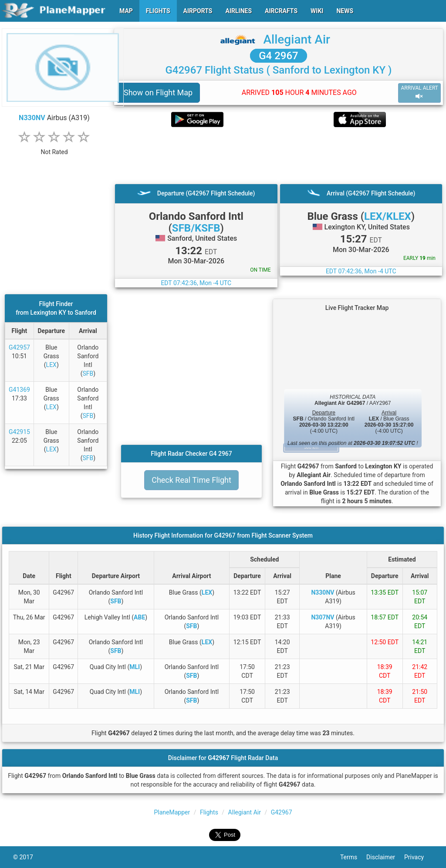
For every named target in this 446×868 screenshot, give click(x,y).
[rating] (54, 147)
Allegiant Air (297, 39)
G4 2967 (279, 56)
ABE (139, 617)
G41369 (19, 390)
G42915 (19, 432)
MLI (135, 667)
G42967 (282, 812)
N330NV (32, 118)
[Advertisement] (279, 155)
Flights (209, 812)
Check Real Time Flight (191, 480)
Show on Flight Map (158, 93)
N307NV (323, 617)
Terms (353, 857)
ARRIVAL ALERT (419, 93)
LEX (51, 365)
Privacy (419, 857)
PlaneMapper (172, 812)
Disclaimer (385, 857)
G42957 (19, 347)
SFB (88, 373)
